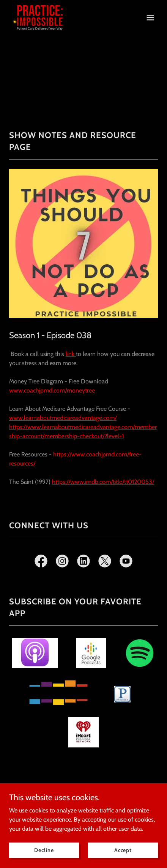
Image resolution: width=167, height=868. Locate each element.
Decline (44, 850)
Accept (123, 850)
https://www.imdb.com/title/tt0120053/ (103, 482)
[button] (150, 17)
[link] (40, 17)
